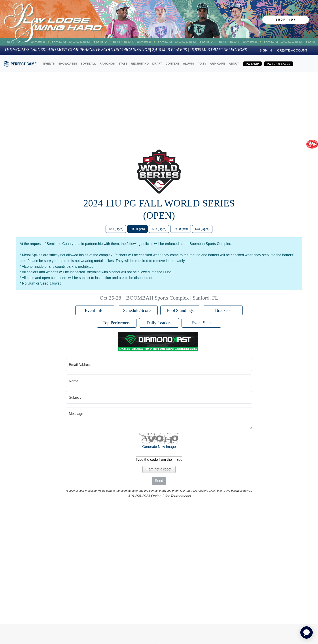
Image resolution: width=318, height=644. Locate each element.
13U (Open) (181, 229)
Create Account (292, 50)
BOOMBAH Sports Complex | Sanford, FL (172, 298)
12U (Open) (159, 229)
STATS (123, 64)
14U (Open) (202, 229)
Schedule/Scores (138, 310)
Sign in (266, 50)
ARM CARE (218, 64)
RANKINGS (107, 64)
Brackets (223, 310)
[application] (307, 633)
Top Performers (116, 323)
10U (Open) (116, 229)
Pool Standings (180, 310)
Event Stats (202, 323)
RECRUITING (140, 64)
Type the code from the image (159, 460)
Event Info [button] (95, 310)
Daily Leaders (159, 323)
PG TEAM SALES (278, 64)
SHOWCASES (68, 64)
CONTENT (173, 64)
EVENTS (49, 64)
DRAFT (157, 64)
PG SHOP (252, 64)
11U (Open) (137, 229)
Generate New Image (159, 447)
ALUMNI (188, 64)
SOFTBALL (88, 64)
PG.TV (202, 64)
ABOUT (234, 64)
